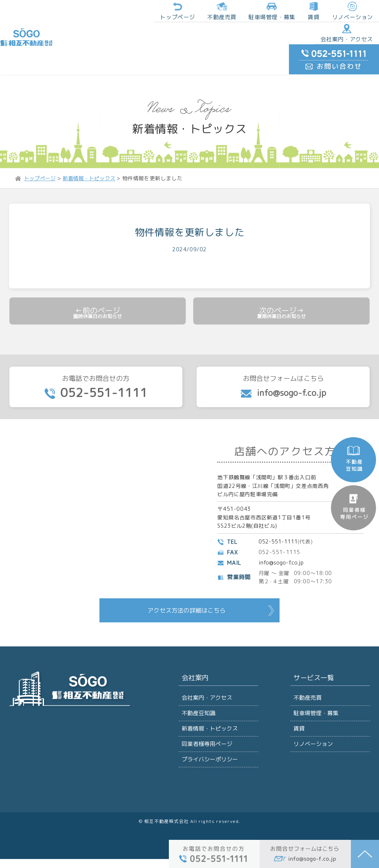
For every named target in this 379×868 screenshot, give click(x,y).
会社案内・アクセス (291, 39)
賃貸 (259, 13)
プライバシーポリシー (209, 767)
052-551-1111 (279, 537)
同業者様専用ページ (206, 748)
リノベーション (296, 13)
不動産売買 (174, 13)
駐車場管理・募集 (315, 712)
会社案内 (194, 675)
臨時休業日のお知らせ (98, 302)
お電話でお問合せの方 (96, 380)
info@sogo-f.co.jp (283, 558)
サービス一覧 (312, 675)
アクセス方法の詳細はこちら (186, 606)
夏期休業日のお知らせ (281, 302)
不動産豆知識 (198, 712)
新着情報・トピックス (209, 730)
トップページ (133, 13)
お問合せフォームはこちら (283, 379)
